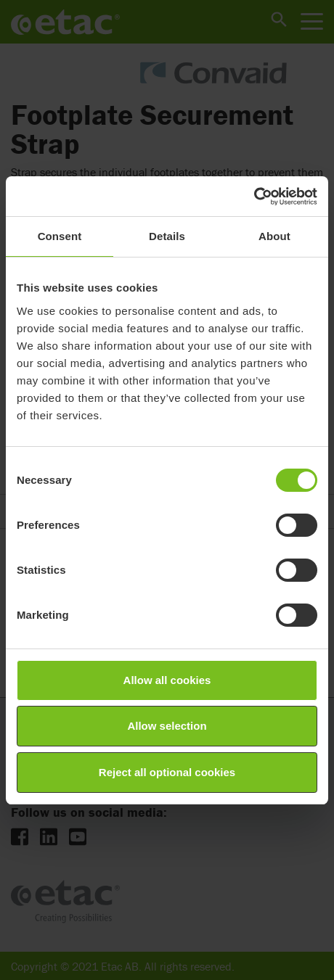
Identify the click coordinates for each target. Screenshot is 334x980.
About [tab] (274, 236)
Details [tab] (167, 236)
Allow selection (167, 726)
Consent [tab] (60, 236)
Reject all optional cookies (167, 772)
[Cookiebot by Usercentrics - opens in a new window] (254, 197)
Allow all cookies (167, 680)
